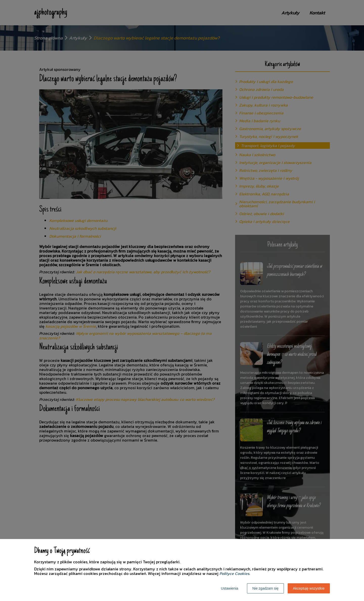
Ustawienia (230, 588)
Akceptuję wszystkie (309, 588)
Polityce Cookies (234, 573)
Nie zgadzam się (265, 588)
